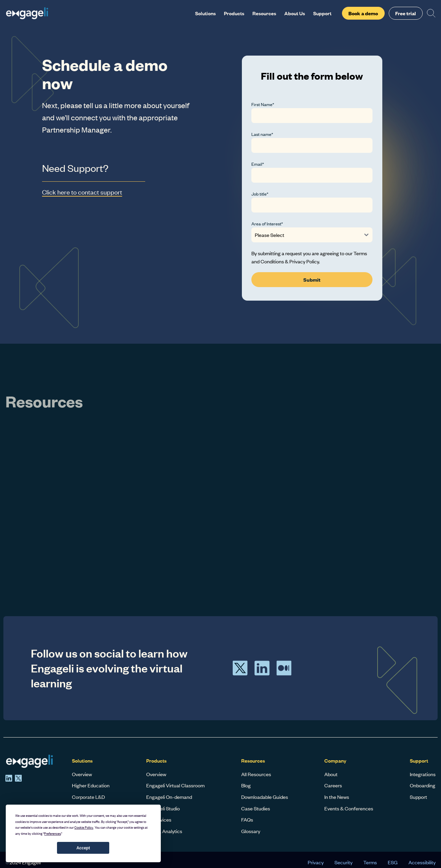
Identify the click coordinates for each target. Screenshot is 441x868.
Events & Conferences (349, 808)
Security (343, 862)
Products (234, 13)
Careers (333, 785)
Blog (246, 785)
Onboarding (423, 785)
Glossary (251, 831)
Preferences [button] (52, 834)
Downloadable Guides (265, 797)
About (331, 774)
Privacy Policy (304, 261)
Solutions (205, 13)
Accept (83, 848)
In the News (337, 797)
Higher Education (91, 785)
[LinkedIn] (9, 778)
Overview (82, 774)
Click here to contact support (82, 192)
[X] (18, 778)
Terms (370, 862)
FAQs (247, 820)
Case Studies (256, 808)
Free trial (406, 13)
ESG (393, 862)
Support (322, 13)
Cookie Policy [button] (84, 828)
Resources (264, 13)
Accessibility (422, 862)
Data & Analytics (164, 831)
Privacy (316, 862)
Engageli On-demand (169, 797)
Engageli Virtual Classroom (175, 785)
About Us (295, 13)
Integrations (423, 774)
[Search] (431, 13)
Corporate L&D (88, 797)
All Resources (256, 774)
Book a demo (363, 13)
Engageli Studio (163, 808)
